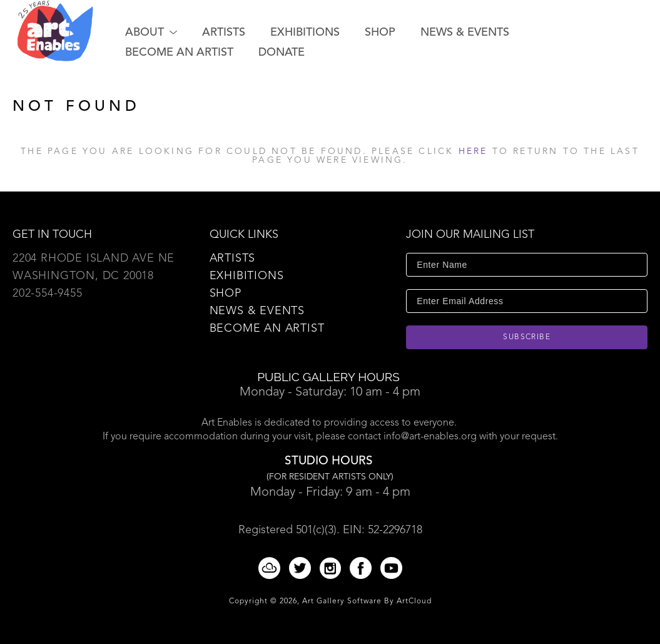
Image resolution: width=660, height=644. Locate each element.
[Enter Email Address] (527, 301)
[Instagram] (333, 568)
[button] (151, 33)
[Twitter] (302, 568)
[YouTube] (391, 568)
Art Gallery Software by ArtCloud (367, 601)
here (473, 151)
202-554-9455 (48, 294)
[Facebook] (363, 568)
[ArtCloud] (272, 568)
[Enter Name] (527, 265)
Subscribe (527, 337)
